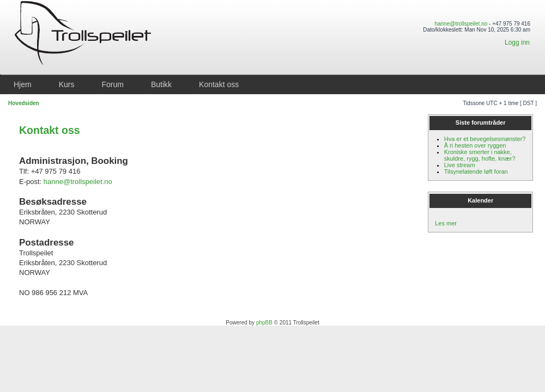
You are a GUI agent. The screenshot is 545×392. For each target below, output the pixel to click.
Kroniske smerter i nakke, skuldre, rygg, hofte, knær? (480, 155)
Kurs (67, 84)
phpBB (264, 323)
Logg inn (517, 42)
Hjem (23, 84)
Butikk (161, 84)
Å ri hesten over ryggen (475, 145)
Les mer (446, 223)
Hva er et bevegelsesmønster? (485, 139)
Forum (112, 84)
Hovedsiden (24, 103)
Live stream (460, 165)
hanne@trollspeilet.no (461, 24)
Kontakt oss (219, 84)
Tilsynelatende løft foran (476, 171)
